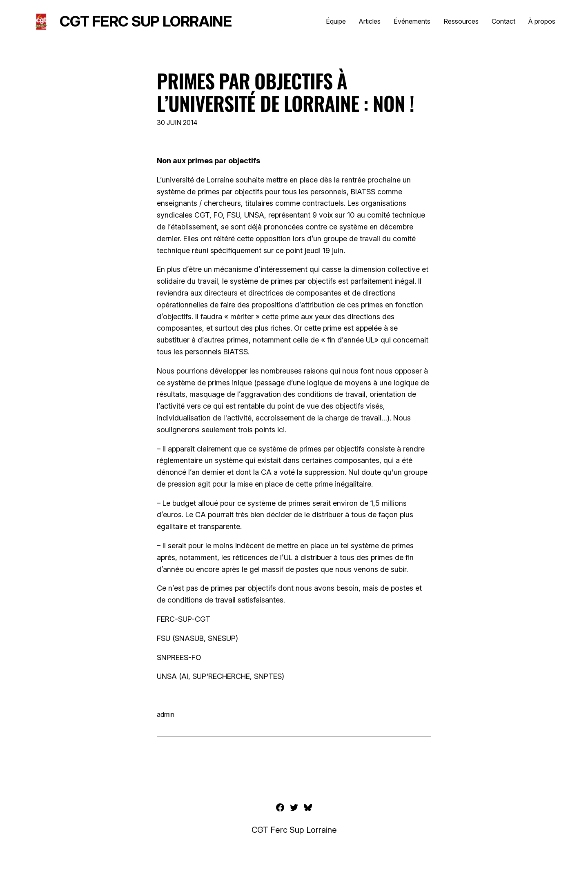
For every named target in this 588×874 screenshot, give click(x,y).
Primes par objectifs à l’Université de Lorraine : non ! (285, 92)
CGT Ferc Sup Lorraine (146, 21)
